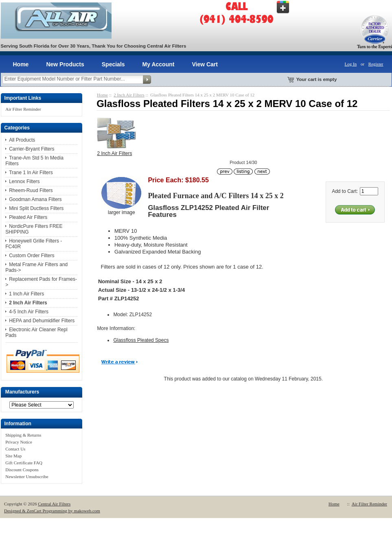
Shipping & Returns (23, 435)
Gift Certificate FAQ (24, 463)
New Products (65, 64)
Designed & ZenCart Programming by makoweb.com (52, 511)
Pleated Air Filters (28, 217)
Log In (351, 64)
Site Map (13, 456)
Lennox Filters (24, 181)
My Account (159, 64)
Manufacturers (22, 392)
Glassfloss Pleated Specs (141, 340)
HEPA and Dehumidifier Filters (42, 321)
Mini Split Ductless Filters (36, 208)
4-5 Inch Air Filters (29, 312)
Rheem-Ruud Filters (31, 190)
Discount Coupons (22, 470)
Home (21, 64)
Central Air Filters (54, 504)
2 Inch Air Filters (129, 95)
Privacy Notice (19, 442)
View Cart (205, 64)
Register (376, 64)
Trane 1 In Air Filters (31, 173)
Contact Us (15, 449)
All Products (22, 140)
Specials (113, 64)
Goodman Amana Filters (35, 199)
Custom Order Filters (32, 256)
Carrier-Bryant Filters (32, 149)
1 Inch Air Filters (26, 294)
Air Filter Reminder (23, 109)
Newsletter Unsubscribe (27, 477)
